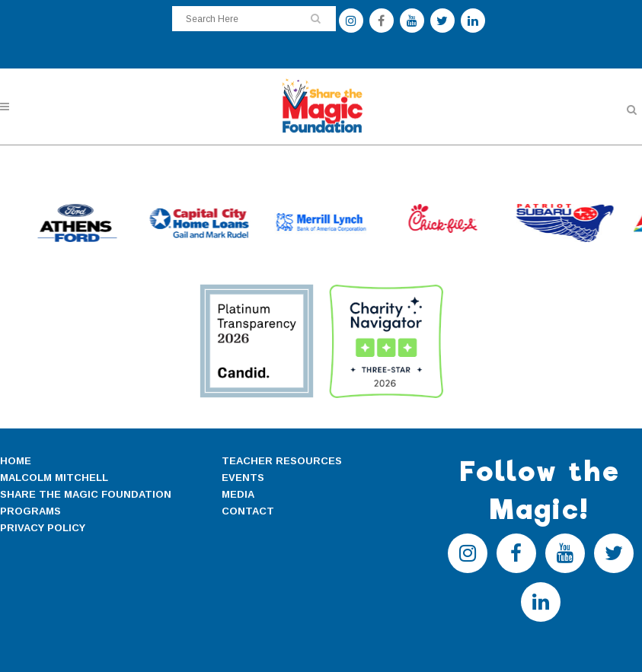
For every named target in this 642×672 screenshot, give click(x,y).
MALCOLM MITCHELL (54, 478)
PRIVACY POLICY (43, 528)
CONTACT (248, 511)
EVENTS (243, 478)
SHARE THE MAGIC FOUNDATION (86, 494)
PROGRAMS (30, 511)
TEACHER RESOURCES (282, 461)
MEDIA (238, 494)
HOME (16, 461)
